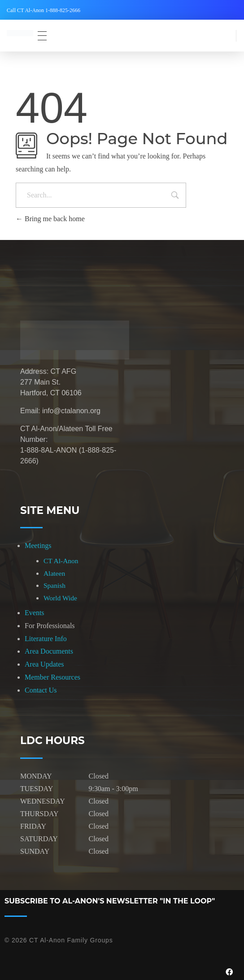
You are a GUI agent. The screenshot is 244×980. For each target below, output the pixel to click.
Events (35, 613)
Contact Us (41, 690)
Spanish (54, 585)
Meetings (38, 546)
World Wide (60, 598)
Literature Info (46, 639)
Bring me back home (50, 219)
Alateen (54, 573)
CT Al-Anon (61, 561)
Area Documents (49, 651)
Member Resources (52, 677)
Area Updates (44, 664)
